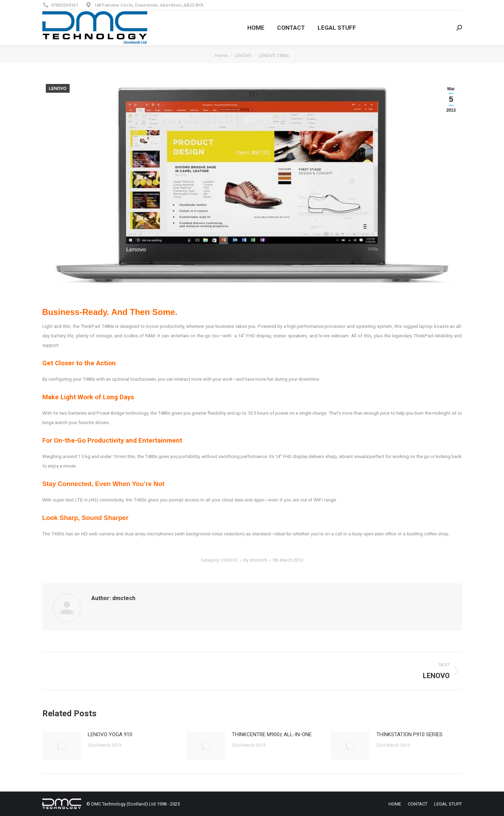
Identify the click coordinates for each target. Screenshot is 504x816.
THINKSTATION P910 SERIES (409, 734)
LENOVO (58, 89)
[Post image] (62, 746)
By (255, 560)
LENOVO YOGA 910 (110, 734)
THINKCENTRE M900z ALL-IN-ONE (272, 734)
